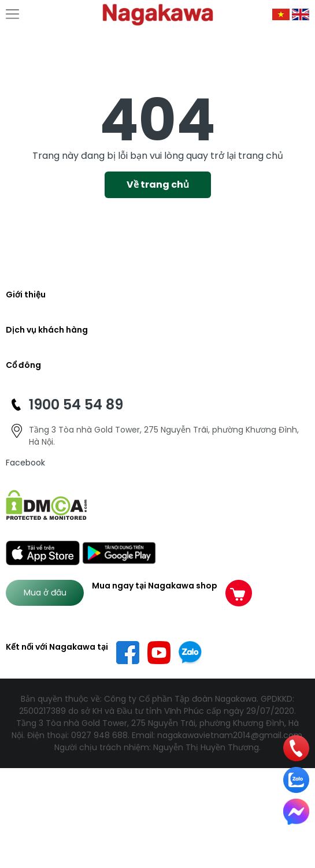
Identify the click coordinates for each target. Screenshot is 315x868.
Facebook (25, 463)
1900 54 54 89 (76, 405)
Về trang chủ (158, 185)
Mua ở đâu (45, 593)
